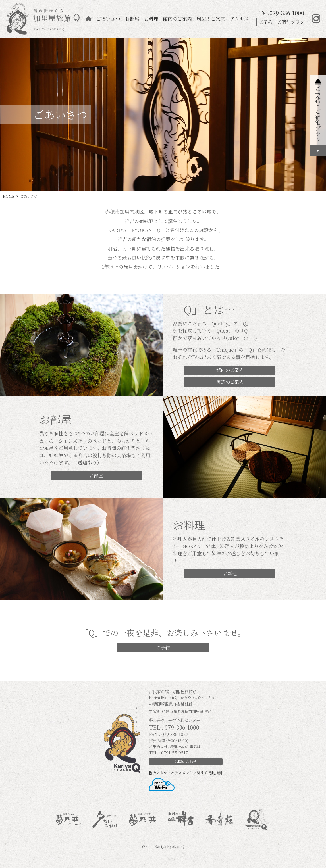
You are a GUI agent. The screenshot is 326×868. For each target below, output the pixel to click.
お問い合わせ (186, 762)
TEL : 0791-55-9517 (168, 753)
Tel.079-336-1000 (282, 13)
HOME (9, 196)
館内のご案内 (177, 19)
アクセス (239, 19)
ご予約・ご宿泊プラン (282, 22)
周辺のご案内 (211, 19)
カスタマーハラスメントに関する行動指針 (186, 773)
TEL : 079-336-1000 (174, 727)
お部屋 (132, 19)
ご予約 (163, 647)
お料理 (151, 19)
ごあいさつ (108, 19)
